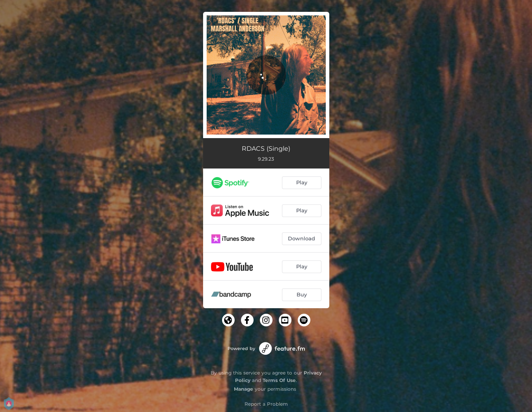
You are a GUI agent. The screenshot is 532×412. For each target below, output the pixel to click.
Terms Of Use (279, 380)
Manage (244, 389)
